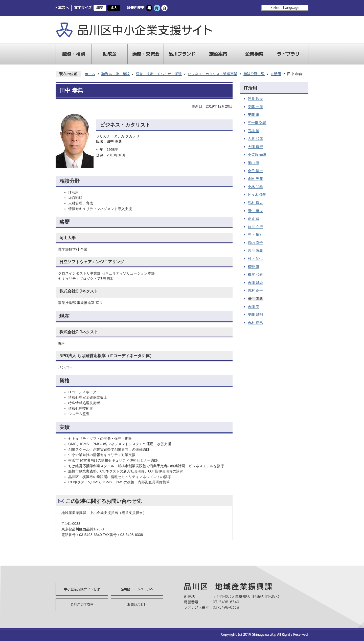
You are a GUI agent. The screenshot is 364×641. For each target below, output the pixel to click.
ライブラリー (290, 54)
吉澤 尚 (254, 307)
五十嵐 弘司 (257, 123)
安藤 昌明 (255, 315)
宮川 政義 (255, 251)
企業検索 (254, 54)
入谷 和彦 (255, 139)
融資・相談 (74, 54)
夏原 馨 (254, 219)
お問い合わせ (137, 605)
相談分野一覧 (254, 74)
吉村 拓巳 (255, 323)
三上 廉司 (255, 235)
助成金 (110, 54)
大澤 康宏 (255, 147)
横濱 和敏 (255, 275)
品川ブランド (182, 54)
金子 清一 (255, 171)
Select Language (285, 8)
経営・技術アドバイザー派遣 (159, 74)
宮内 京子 (255, 243)
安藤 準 (254, 115)
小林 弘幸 (255, 187)
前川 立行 (255, 227)
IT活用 (276, 74)
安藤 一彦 (255, 107)
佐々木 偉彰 (257, 195)
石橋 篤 (254, 131)
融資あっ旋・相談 (116, 74)
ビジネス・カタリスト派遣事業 (213, 74)
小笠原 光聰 (257, 155)
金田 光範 (255, 179)
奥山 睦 (254, 163)
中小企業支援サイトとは (82, 589)
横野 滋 (254, 267)
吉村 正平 (255, 291)
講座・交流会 (146, 54)
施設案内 (218, 54)
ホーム (90, 74)
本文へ (63, 8)
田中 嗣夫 (255, 211)
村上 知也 (255, 259)
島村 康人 (255, 203)
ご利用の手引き (82, 605)
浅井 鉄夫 (255, 99)
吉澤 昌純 (255, 283)
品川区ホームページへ (137, 589)
